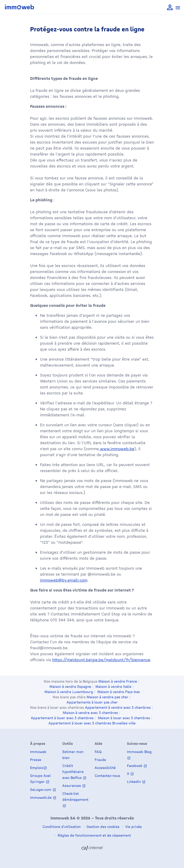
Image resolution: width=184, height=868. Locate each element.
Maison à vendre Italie (113, 687)
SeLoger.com (41, 789)
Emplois (37, 768)
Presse (36, 760)
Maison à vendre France (118, 681)
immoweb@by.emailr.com (64, 580)
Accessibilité (105, 768)
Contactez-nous (107, 776)
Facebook (135, 766)
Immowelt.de (41, 797)
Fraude (100, 760)
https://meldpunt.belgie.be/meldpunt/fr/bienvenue (101, 660)
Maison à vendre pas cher (108, 697)
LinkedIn (134, 782)
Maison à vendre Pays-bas (119, 692)
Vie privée (133, 827)
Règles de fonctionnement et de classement (94, 835)
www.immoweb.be (117, 449)
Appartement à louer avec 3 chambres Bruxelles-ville (92, 723)
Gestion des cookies (102, 827)
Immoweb (38, 752)
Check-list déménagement (75, 796)
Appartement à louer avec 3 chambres (62, 718)
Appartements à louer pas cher (92, 702)
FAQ (98, 752)
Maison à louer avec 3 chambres (124, 718)
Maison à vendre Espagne (70, 687)
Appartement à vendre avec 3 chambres (118, 707)
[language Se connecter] (170, 8)
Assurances (72, 786)
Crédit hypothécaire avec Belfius (73, 772)
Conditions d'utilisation (62, 827)
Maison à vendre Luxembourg (69, 692)
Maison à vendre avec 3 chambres (90, 713)
